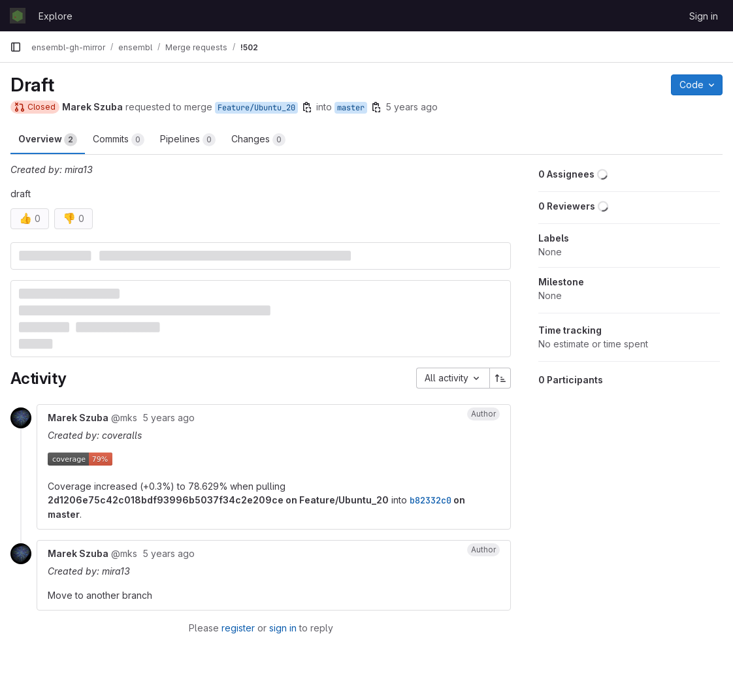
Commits (119, 140)
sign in (283, 628)
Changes (258, 140)
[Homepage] (18, 16)
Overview (48, 140)
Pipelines (188, 140)
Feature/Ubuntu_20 (256, 108)
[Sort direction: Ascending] (500, 378)
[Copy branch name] (307, 107)
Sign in (704, 16)
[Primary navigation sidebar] (16, 47)
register (238, 628)
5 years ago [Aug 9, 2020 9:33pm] (412, 107)
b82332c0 (431, 500)
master (351, 108)
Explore (56, 16)
